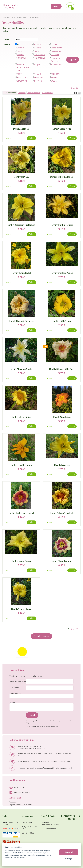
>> (77, 88)
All (18, 44)
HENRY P (21, 55)
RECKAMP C (56, 74)
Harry (36, 51)
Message (13, 702)
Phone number (16, 693)
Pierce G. (38, 74)
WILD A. (54, 81)
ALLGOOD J (38, 44)
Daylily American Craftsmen (21, 225)
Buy (33, 138)
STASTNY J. (55, 77)
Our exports (27, 822)
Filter (73, 60)
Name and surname (18, 681)
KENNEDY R (22, 58)
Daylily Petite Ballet (21, 273)
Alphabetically (48, 93)
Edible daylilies (28, 833)
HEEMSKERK (56, 51)
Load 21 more (41, 636)
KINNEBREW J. (40, 58)
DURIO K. (21, 48)
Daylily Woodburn (62, 417)
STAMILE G (38, 77)
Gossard (38, 48)
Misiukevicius (56, 65)
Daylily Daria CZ (21, 129)
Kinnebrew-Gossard (56, 60)
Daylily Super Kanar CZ (62, 177)
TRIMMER (38, 81)
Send (32, 715)
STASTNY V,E (22, 81)
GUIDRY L (21, 51)
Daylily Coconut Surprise (21, 321)
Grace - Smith (57, 48)
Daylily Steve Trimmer (62, 561)
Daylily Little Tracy (62, 321)
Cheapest (22, 93)
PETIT (19, 74)
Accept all (69, 852)
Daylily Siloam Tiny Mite (62, 513)
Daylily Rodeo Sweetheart (21, 513)
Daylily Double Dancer (62, 225)
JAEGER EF (55, 55)
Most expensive (34, 93)
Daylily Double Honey (21, 465)
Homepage (6, 17)
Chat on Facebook (49, 829)
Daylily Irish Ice (62, 465)
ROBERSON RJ (23, 77)
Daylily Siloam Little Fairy (62, 369)
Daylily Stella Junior (21, 417)
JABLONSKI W (39, 55)
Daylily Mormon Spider (21, 369)
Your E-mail (14, 688)
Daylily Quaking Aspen (62, 273)
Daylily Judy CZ (21, 177)
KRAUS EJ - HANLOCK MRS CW (23, 68)
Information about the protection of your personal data (42, 726)
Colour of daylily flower (20, 17)
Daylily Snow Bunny (21, 561)
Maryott (37, 65)
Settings (69, 859)
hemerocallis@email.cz (22, 793)
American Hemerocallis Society (50, 824)
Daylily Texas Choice (21, 609)
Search (56, 6)
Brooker (54, 44)
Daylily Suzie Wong (62, 129)
